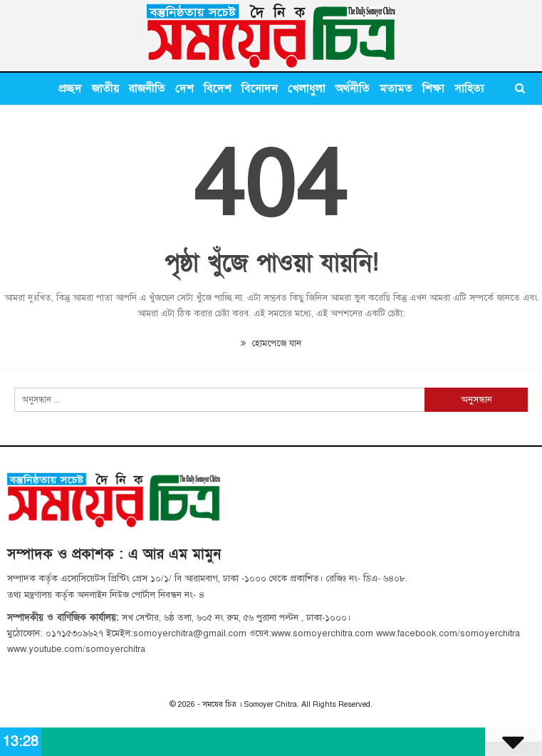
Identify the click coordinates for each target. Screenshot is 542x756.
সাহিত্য (469, 88)
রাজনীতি (147, 88)
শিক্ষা (433, 88)
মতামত (396, 88)
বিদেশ (218, 88)
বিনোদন (260, 88)
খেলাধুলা (307, 88)
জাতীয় (105, 88)
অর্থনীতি (353, 88)
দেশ (184, 88)
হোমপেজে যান (271, 343)
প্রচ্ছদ (70, 88)
